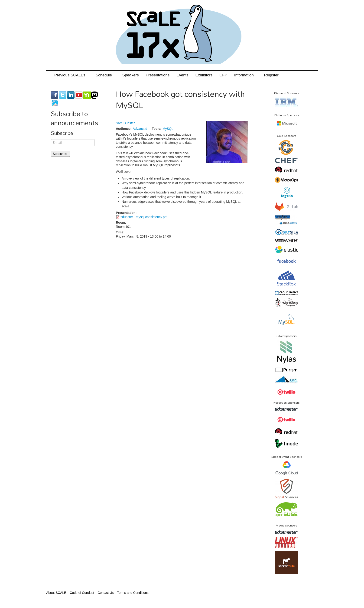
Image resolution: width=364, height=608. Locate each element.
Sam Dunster (125, 123)
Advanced (140, 129)
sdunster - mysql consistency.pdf (144, 217)
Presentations (158, 75)
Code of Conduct (82, 593)
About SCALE (56, 593)
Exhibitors (204, 75)
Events (182, 75)
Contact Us (106, 593)
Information (246, 75)
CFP (223, 75)
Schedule (106, 75)
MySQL (168, 129)
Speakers (131, 75)
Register (271, 75)
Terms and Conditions (133, 593)
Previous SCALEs (71, 75)
